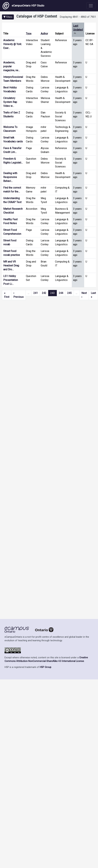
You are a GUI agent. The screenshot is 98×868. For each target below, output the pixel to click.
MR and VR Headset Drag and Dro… (11, 266)
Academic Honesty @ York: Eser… (13, 44)
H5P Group (45, 667)
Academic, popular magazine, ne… (12, 66)
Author (44, 34)
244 (61, 293)
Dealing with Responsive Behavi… (10, 177)
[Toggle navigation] (91, 6)
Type (29, 34)
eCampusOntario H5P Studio (23, 6)
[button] (8, 17)
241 (36, 293)
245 (69, 293)
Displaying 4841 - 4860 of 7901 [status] (78, 17)
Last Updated (78, 30)
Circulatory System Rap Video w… (10, 102)
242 (44, 293)
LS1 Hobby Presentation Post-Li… (11, 280)
